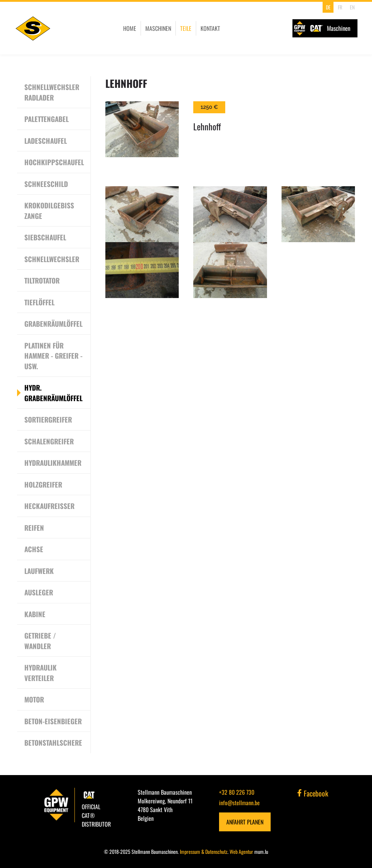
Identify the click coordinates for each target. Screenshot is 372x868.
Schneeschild (46, 184)
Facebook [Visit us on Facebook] (313, 793)
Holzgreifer (43, 484)
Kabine (35, 614)
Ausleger (39, 592)
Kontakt (210, 28)
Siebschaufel (45, 237)
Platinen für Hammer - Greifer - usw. (53, 356)
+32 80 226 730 (237, 792)
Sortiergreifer (48, 419)
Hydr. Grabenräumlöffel (53, 393)
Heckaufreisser (49, 506)
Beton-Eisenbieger (53, 721)
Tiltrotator (42, 280)
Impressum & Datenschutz (204, 851)
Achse (34, 549)
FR (340, 7)
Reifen (34, 527)
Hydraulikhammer (53, 462)
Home (130, 28)
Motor (34, 699)
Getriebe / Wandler (40, 641)
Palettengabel (46, 119)
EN (352, 7)
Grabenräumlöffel (53, 323)
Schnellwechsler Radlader (52, 92)
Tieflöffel (39, 302)
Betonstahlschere (53, 742)
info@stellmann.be (239, 803)
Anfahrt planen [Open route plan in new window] (245, 822)
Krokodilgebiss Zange (49, 210)
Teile (186, 28)
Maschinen (158, 28)
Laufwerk (39, 571)
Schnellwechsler (52, 259)
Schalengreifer (49, 441)
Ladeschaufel (46, 140)
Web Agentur (241, 851)
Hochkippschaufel (54, 162)
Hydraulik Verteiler (41, 673)
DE (328, 7)
